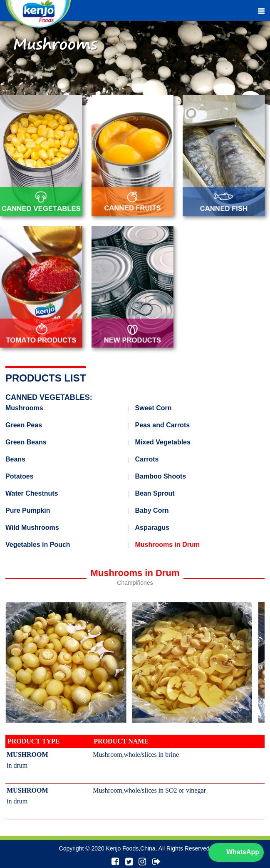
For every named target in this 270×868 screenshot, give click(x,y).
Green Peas (24, 425)
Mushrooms (24, 408)
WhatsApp (243, 852)
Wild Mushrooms (32, 528)
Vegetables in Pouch (38, 545)
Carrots (147, 459)
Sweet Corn (154, 408)
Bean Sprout (155, 494)
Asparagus (152, 528)
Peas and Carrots (163, 425)
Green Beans (26, 442)
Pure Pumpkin (28, 511)
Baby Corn (152, 511)
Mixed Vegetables (163, 442)
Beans (15, 459)
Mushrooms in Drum (168, 545)
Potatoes (20, 476)
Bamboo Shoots (161, 476)
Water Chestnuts (32, 494)
